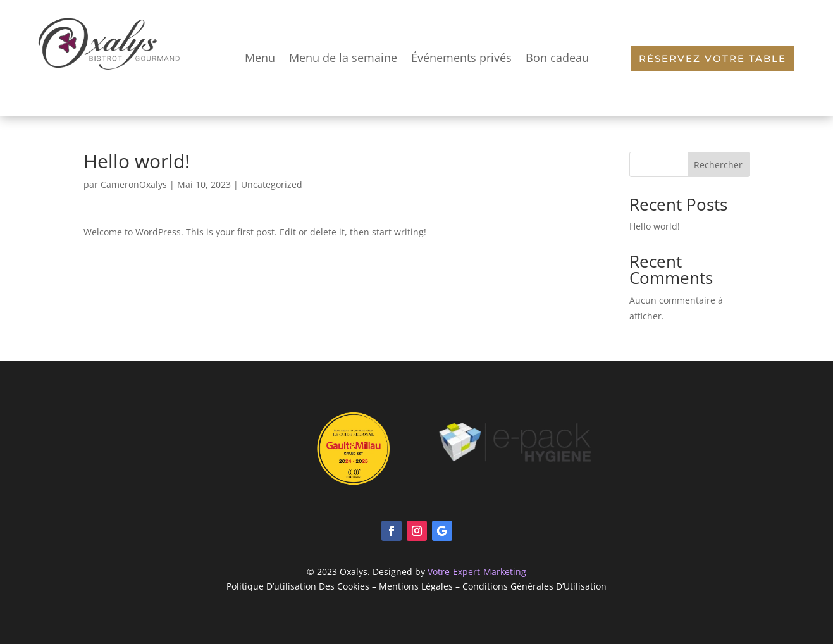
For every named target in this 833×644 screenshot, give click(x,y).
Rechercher (718, 165)
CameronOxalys (134, 184)
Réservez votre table (713, 59)
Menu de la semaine (343, 58)
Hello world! (655, 226)
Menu (260, 58)
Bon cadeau (557, 58)
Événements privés (461, 58)
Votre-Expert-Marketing (477, 572)
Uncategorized (272, 184)
